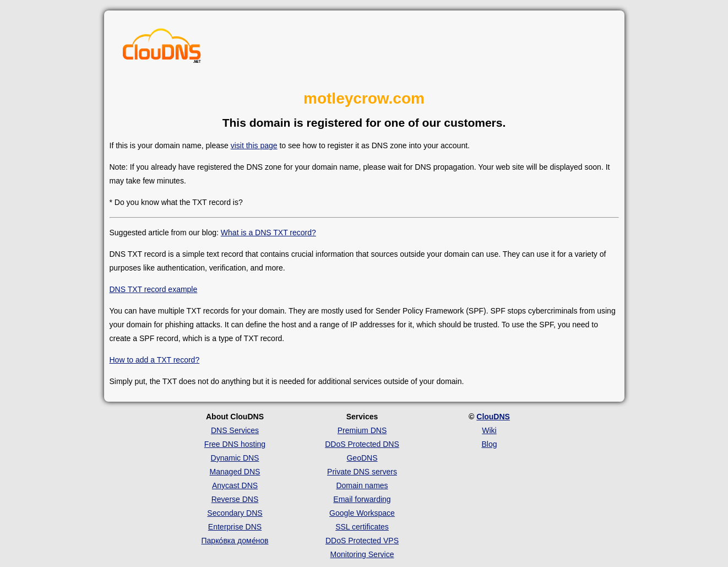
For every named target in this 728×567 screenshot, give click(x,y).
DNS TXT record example (154, 289)
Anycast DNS (235, 485)
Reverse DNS (235, 499)
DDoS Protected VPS (362, 541)
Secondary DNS (235, 513)
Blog (489, 444)
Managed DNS (235, 472)
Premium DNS (362, 430)
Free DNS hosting (235, 444)
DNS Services (235, 430)
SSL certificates (362, 527)
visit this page (254, 145)
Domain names (362, 485)
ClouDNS (493, 417)
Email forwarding (362, 499)
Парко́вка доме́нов (235, 541)
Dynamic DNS (235, 458)
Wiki (489, 430)
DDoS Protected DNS (362, 444)
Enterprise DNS (235, 527)
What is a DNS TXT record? (268, 233)
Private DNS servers (362, 472)
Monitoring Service (362, 554)
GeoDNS (362, 458)
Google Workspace (362, 513)
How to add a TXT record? (155, 360)
